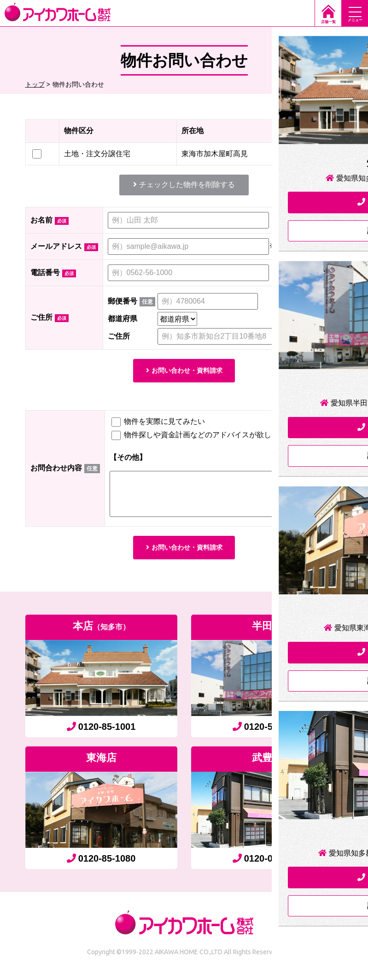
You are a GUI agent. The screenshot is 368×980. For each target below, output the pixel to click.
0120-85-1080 (101, 864)
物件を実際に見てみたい (158, 424)
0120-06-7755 (267, 864)
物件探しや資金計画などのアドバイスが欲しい (195, 437)
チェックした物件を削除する (184, 185)
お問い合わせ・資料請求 (184, 372)
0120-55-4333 (267, 732)
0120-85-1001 (101, 732)
